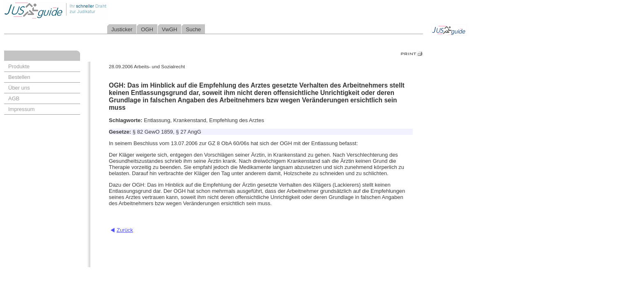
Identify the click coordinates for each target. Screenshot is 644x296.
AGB (14, 98)
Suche (193, 29)
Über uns (19, 88)
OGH (147, 29)
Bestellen (19, 77)
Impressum (21, 109)
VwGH (170, 29)
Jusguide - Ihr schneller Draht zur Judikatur (83, 10)
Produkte (19, 66)
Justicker (122, 29)
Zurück (125, 230)
